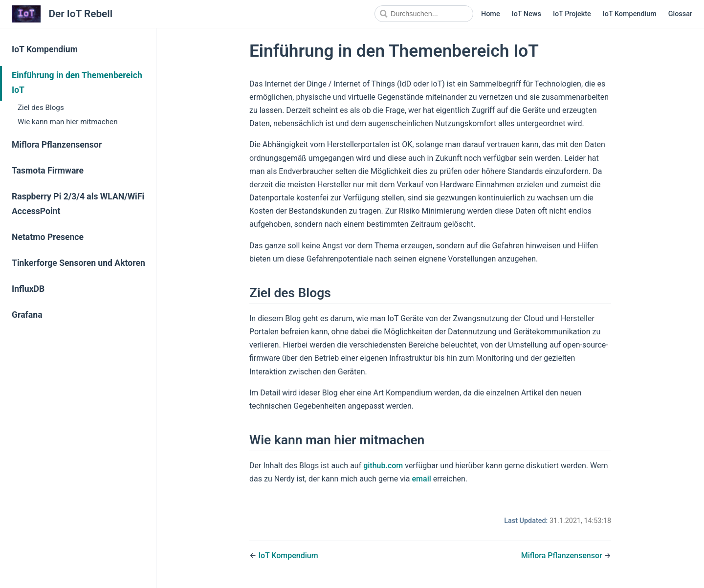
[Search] (424, 14)
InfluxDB (28, 289)
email (422, 479)
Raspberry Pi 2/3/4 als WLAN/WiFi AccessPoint (78, 204)
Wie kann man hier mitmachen (68, 122)
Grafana (27, 315)
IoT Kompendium (630, 14)
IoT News (527, 14)
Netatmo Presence (48, 237)
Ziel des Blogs (41, 108)
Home (491, 14)
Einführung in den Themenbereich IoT (77, 83)
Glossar (680, 14)
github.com (383, 466)
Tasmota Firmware (48, 171)
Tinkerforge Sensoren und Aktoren (78, 263)
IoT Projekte (572, 14)
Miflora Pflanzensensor (57, 145)
